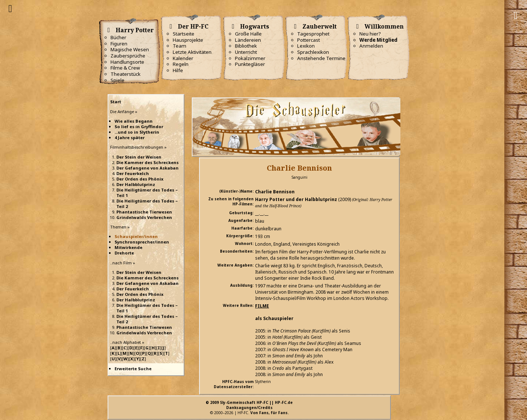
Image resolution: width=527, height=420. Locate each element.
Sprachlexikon (313, 52)
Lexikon (306, 46)
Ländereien (248, 40)
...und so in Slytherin (137, 132)
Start (116, 102)
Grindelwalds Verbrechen (144, 217)
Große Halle (248, 34)
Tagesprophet (313, 34)
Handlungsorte (127, 62)
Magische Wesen (130, 49)
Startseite (184, 34)
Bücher (118, 37)
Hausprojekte (188, 40)
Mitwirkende (128, 247)
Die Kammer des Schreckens (147, 162)
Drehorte (124, 253)
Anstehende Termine (321, 58)
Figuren (119, 44)
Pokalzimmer (250, 58)
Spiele (117, 80)
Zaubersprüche (128, 56)
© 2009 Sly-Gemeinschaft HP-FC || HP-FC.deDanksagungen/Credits (249, 405)
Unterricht (246, 52)
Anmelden (371, 46)
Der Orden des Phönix (140, 179)
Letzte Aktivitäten (192, 52)
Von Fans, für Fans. (270, 413)
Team (180, 46)
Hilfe (178, 70)
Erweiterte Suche (133, 369)
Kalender (183, 58)
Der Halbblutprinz (136, 184)
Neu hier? (370, 34)
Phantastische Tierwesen (144, 212)
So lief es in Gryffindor (139, 127)
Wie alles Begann (134, 121)
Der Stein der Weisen (139, 157)
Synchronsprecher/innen (142, 242)
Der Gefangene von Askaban (147, 168)
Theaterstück (126, 74)
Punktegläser (250, 64)
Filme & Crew (125, 68)
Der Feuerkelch (133, 173)
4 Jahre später (130, 137)
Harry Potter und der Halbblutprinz (296, 199)
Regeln (181, 64)
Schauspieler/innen (136, 236)
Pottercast (309, 40)
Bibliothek (246, 46)
